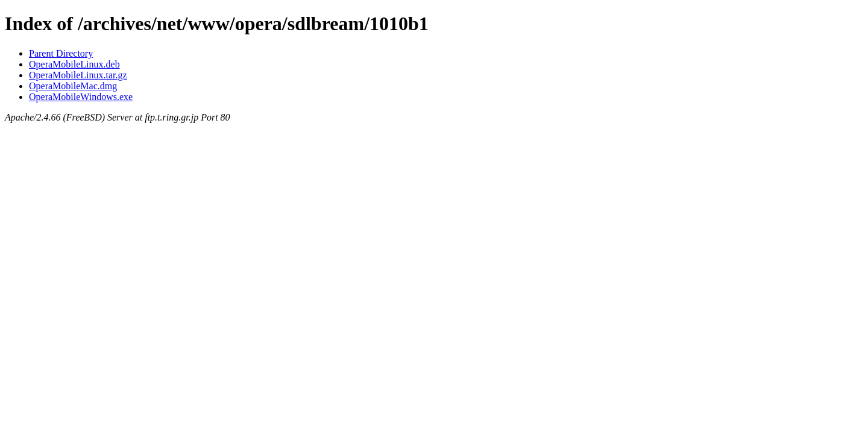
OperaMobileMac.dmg (73, 86)
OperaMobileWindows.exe (81, 97)
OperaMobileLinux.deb (74, 64)
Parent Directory (61, 53)
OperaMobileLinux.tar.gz (78, 75)
